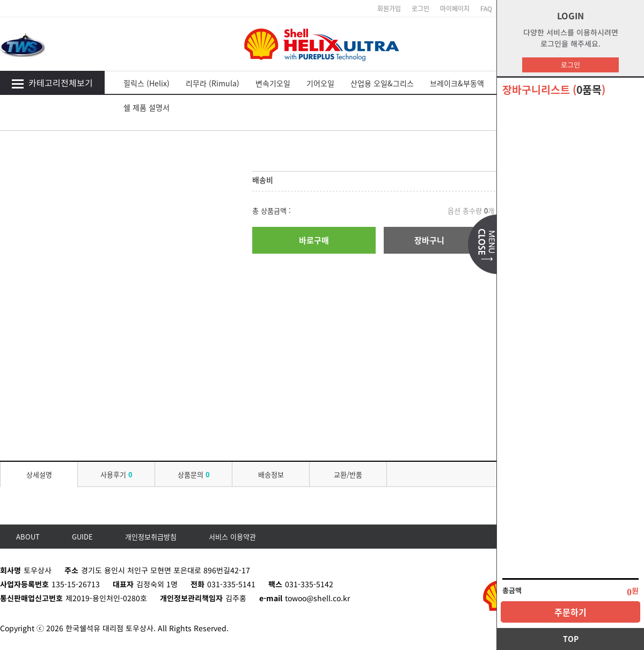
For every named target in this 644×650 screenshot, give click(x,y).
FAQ (486, 8)
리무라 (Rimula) (213, 83)
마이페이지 (455, 8)
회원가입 (389, 8)
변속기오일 (273, 83)
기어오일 (320, 83)
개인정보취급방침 (151, 537)
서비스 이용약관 (232, 537)
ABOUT (28, 537)
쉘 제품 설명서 (147, 107)
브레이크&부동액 (457, 83)
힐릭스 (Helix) (147, 83)
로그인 (570, 65)
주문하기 (570, 612)
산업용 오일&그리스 (382, 83)
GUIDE (82, 537)
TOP (571, 639)
